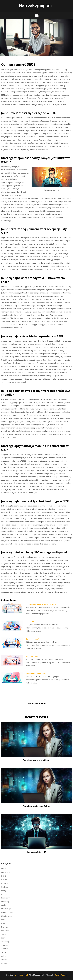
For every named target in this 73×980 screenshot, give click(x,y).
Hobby (4, 891)
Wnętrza (4, 960)
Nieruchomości (7, 912)
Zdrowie (4, 963)
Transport (5, 945)
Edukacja (5, 883)
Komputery (5, 898)
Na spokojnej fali (35, 5)
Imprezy (4, 894)
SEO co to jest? (32, 656)
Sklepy (4, 934)
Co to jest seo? (32, 639)
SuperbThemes (61, 975)
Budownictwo (6, 872)
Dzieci (3, 876)
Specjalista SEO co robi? (36, 674)
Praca (3, 920)
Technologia (6, 941)
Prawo (4, 923)
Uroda (3, 952)
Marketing (5, 901)
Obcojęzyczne (6, 916)
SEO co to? (30, 622)
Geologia (5, 887)
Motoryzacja (6, 909)
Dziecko (4, 880)
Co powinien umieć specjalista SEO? (41, 604)
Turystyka (5, 949)
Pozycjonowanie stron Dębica (36, 806)
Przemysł (5, 927)
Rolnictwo (5, 931)
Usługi (3, 956)
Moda (3, 905)
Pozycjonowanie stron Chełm (37, 760)
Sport (3, 938)
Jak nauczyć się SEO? (36, 852)
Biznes (4, 869)
